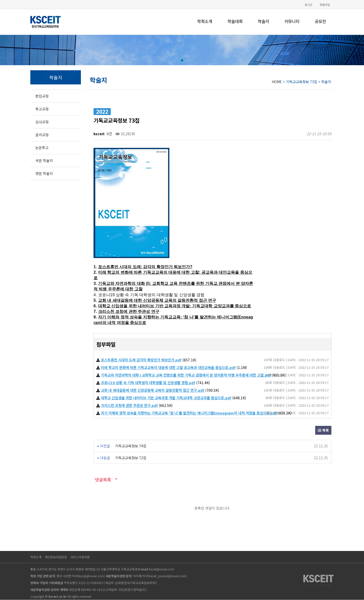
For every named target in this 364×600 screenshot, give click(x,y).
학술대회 (235, 21)
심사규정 (42, 122)
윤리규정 (42, 135)
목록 (323, 430)
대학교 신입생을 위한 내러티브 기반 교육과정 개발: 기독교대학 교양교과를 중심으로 (175, 306)
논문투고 (42, 148)
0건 (109, 134)
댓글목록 (102, 480)
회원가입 (325, 5)
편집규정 (42, 96)
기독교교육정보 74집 (131, 446)
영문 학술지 (44, 173)
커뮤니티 (292, 21)
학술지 (264, 21)
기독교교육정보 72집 (131, 458)
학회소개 (205, 21)
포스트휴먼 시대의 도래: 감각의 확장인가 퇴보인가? (145, 267)
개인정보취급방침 (56, 557)
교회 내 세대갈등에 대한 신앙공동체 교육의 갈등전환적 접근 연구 (157, 300)
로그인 (308, 5)
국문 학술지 (44, 160)
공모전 (320, 21)
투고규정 (42, 109)
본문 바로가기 (0, 0)
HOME (277, 82)
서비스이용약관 (80, 557)
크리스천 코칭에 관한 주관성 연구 (129, 311)
